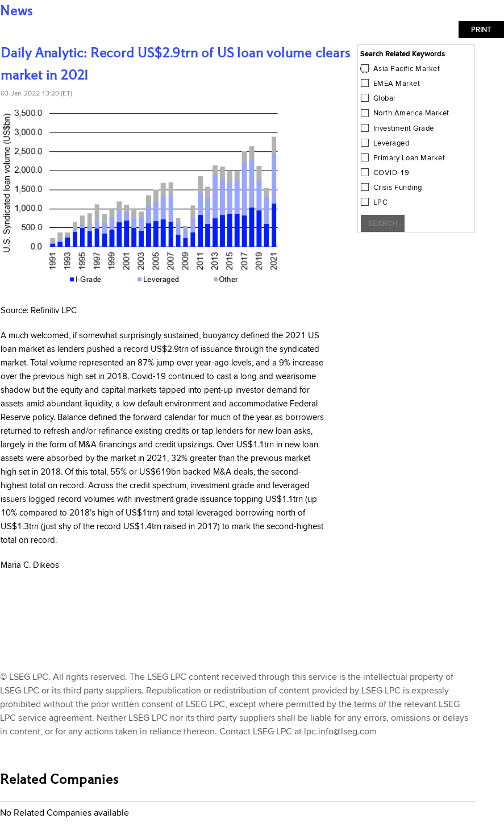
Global (384, 98)
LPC (381, 202)
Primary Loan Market (409, 158)
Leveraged (391, 143)
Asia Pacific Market (407, 69)
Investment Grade (404, 128)
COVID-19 (391, 173)
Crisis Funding (398, 188)
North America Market (411, 113)
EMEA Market (397, 84)
